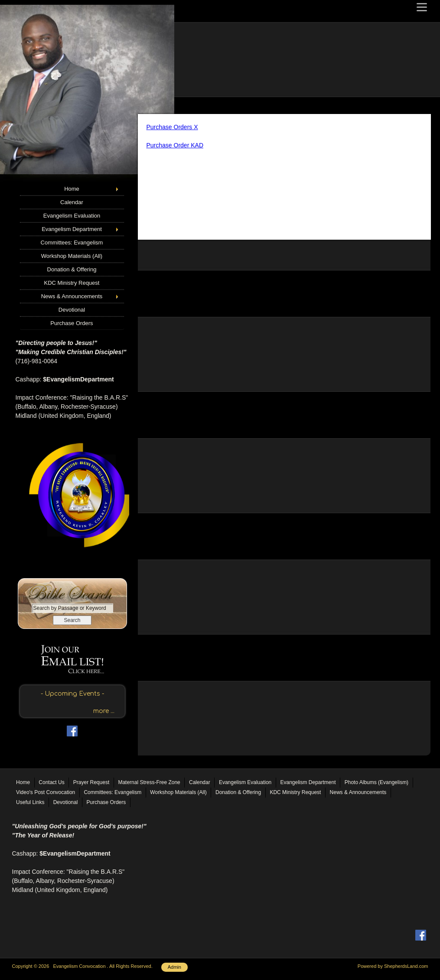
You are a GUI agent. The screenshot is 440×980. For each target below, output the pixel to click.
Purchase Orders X (172, 127)
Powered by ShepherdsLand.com (393, 966)
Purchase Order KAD (175, 145)
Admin (174, 967)
